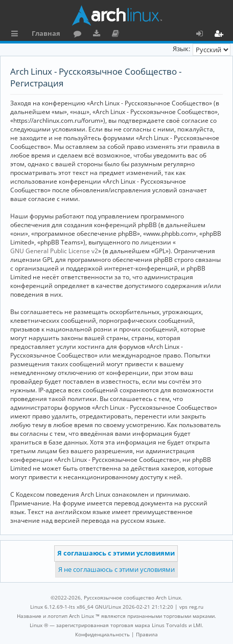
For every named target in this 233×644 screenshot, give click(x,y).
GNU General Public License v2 (54, 251)
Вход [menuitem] (203, 35)
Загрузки (98, 35)
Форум (79, 35)
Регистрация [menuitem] (221, 35)
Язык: (181, 49)
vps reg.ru (191, 607)
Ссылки (17, 35)
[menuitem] (102, 634)
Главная (46, 33)
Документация (117, 35)
